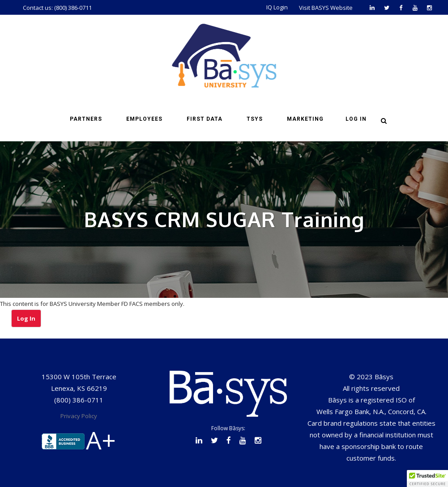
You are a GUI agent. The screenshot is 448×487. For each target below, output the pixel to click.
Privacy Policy (79, 416)
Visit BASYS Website (326, 8)
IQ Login (277, 7)
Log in (356, 119)
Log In (26, 318)
